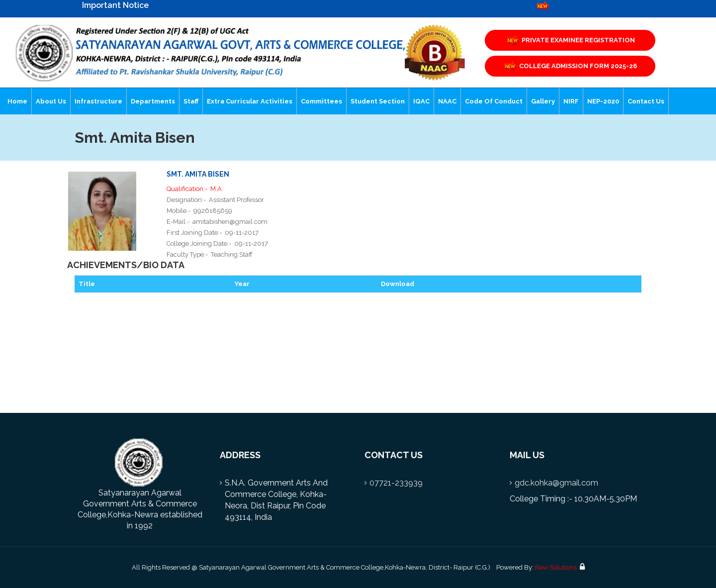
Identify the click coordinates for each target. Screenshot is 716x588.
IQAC (421, 101)
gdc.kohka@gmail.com (556, 483)
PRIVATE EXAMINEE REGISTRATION (570, 41)
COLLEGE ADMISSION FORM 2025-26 (570, 66)
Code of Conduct (494, 101)
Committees (321, 101)
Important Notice (115, 5)
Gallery (543, 101)
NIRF (571, 101)
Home (17, 101)
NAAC (447, 101)
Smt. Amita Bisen (198, 174)
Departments (153, 101)
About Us (51, 101)
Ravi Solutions (556, 567)
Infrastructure (98, 101)
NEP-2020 (603, 101)
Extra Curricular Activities (250, 101)
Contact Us (646, 101)
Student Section (378, 101)
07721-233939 (396, 483)
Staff (191, 101)
